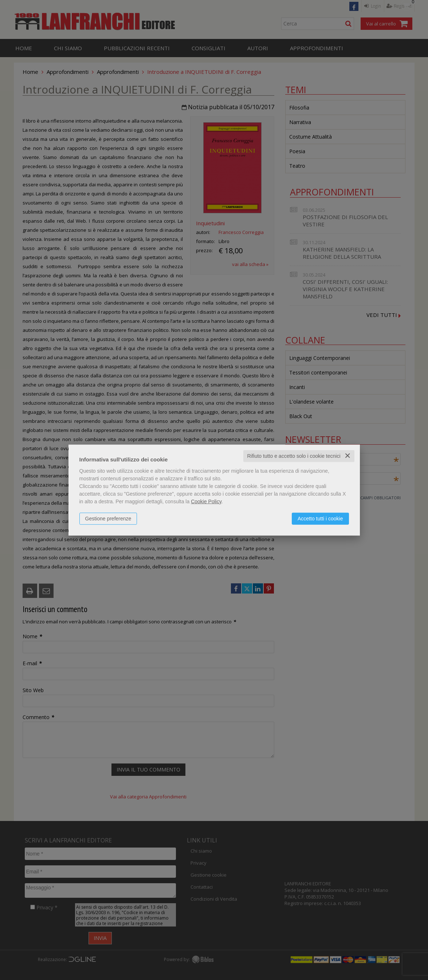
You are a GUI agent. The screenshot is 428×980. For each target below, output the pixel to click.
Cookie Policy (206, 501)
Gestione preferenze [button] (108, 519)
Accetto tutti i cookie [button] (320, 519)
